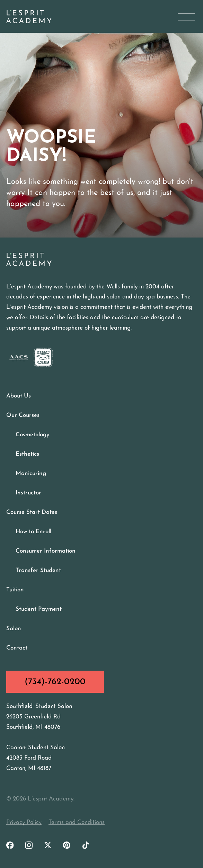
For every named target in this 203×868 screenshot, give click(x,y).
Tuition (15, 590)
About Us (19, 396)
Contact (17, 648)
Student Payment (39, 609)
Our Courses (23, 415)
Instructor (28, 493)
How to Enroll (33, 532)
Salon (14, 629)
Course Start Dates (32, 512)
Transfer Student (38, 570)
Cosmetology (33, 435)
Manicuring (31, 473)
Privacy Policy (24, 822)
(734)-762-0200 (55, 682)
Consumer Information (46, 551)
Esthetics (27, 454)
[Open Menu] (186, 17)
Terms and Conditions (77, 822)
